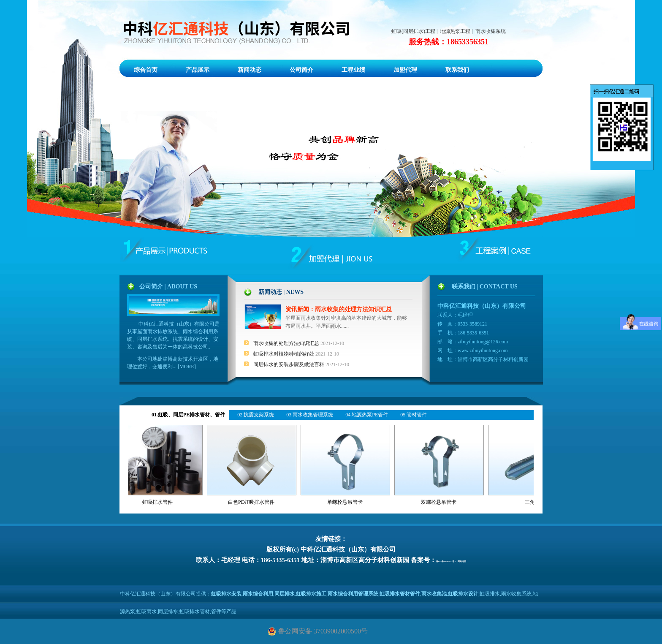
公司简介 (301, 70)
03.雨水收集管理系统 (310, 415)
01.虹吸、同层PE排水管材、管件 (188, 415)
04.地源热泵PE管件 (367, 415)
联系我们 (457, 70)
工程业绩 (353, 70)
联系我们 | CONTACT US (485, 287)
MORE (187, 367)
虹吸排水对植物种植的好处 (284, 354)
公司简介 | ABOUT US (168, 287)
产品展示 (198, 70)
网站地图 (462, 561)
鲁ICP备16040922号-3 (446, 561)
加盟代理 (405, 70)
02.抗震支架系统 (256, 415)
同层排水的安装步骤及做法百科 (289, 364)
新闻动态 (250, 70)
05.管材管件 (414, 415)
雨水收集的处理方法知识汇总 (287, 343)
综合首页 (146, 70)
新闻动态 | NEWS (281, 292)
